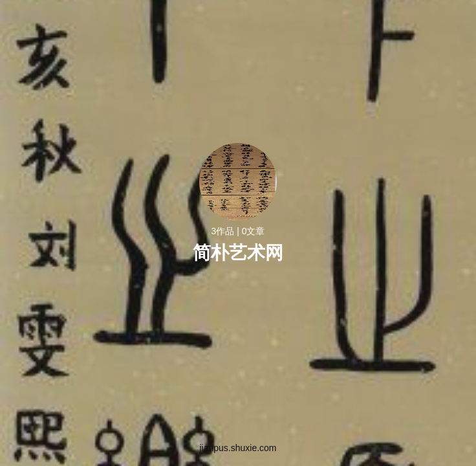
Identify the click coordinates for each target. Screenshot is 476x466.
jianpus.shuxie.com (238, 448)
